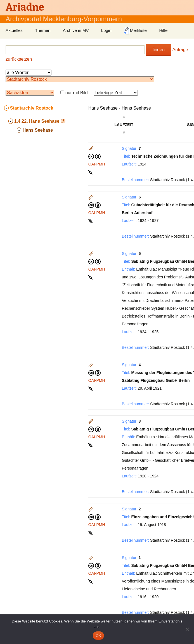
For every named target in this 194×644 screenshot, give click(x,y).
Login (106, 30)
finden (158, 50)
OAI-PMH (97, 164)
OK (98, 636)
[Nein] (187, 629)
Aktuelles (14, 30)
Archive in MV (76, 30)
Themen (43, 30)
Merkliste (135, 31)
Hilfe (163, 30)
